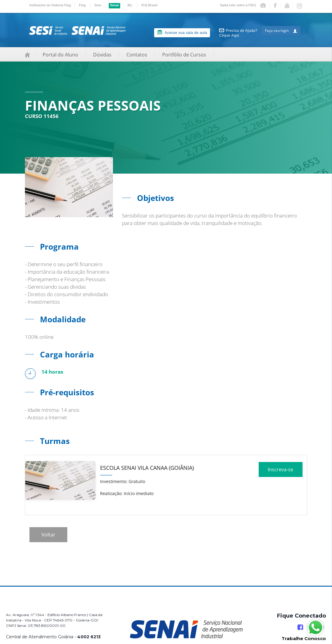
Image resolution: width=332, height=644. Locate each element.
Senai (114, 5)
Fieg (82, 5)
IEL (130, 5)
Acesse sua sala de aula (182, 32)
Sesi (98, 5)
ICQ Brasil (149, 5)
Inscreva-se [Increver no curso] (280, 472)
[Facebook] (300, 627)
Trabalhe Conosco (304, 638)
